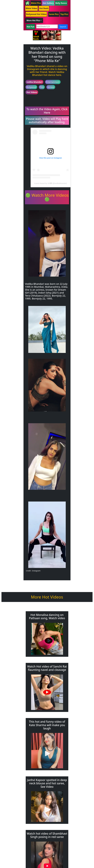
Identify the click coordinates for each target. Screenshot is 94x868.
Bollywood (31, 87)
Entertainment (53, 82)
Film (42, 87)
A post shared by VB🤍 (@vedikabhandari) (51, 183)
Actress (51, 87)
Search (63, 27)
